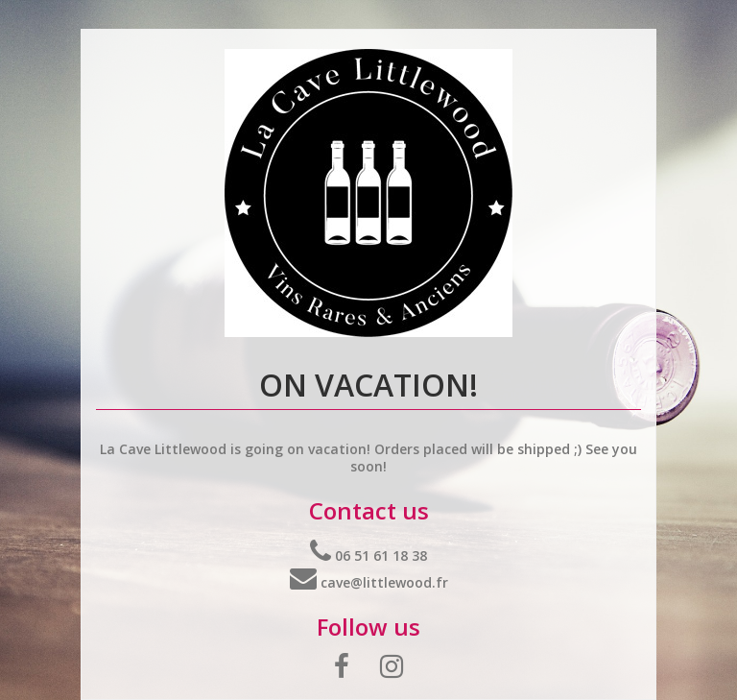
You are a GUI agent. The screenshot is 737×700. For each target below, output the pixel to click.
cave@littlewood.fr (369, 582)
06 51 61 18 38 (368, 555)
